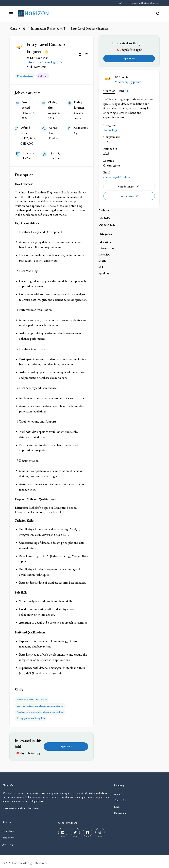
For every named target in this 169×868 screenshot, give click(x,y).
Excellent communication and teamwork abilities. (40, 710)
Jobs (24, 28)
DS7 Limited (38, 58)
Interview (104, 254)
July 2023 (104, 218)
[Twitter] (75, 830)
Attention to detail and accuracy (32, 698)
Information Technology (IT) (49, 28)
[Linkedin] (63, 830)
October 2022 (107, 225)
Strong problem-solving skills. (31, 716)
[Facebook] (88, 830)
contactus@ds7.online (117, 177)
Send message (127, 196)
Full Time (43, 75)
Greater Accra (25, 75)
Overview (109, 91)
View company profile (128, 82)
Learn (102, 261)
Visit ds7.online (128, 187)
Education (105, 242)
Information (106, 248)
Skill (101, 267)
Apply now (66, 744)
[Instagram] (100, 830)
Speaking (104, 273)
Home (13, 28)
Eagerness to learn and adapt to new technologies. (40, 704)
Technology (110, 130)
